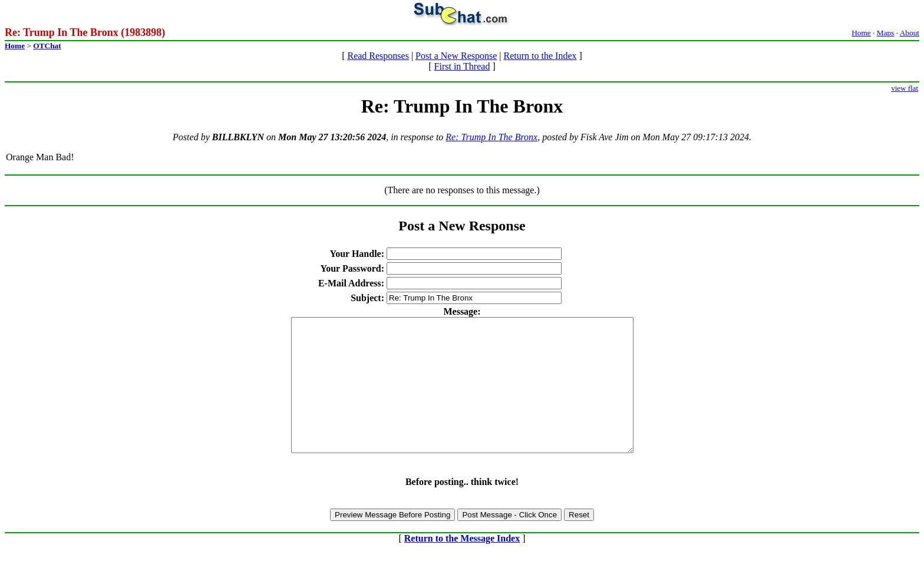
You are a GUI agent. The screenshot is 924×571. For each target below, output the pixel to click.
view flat (905, 88)
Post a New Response (456, 56)
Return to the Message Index (462, 565)
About (910, 33)
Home (861, 33)
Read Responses (378, 56)
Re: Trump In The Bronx (491, 137)
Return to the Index (540, 56)
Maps (886, 33)
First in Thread (462, 66)
